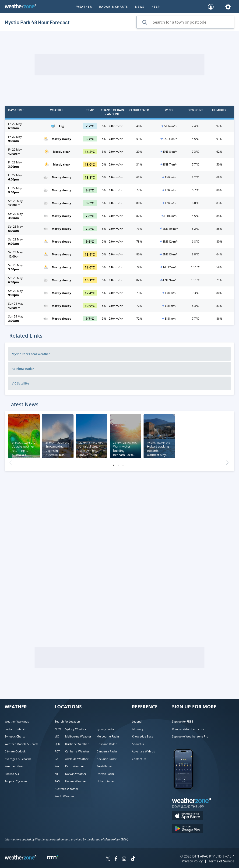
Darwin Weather (76, 774)
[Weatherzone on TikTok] (133, 859)
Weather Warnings (17, 722)
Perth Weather (75, 766)
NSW (58, 729)
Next (227, 461)
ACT (57, 751)
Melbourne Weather (78, 736)
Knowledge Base (143, 736)
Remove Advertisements (188, 729)
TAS (57, 781)
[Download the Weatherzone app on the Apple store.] (188, 816)
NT (56, 774)
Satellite (21, 729)
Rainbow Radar (23, 369)
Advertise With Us (143, 751)
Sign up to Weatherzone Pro (190, 736)
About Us (138, 744)
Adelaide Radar (107, 759)
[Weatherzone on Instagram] (124, 859)
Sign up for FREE (183, 722)
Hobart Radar (105, 781)
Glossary (138, 729)
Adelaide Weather (77, 759)
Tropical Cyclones (16, 781)
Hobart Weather (76, 781)
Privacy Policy (192, 861)
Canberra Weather (77, 751)
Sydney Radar (105, 729)
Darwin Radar (105, 774)
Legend (137, 722)
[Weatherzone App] (188, 795)
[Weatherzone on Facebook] (116, 859)
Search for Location (67, 722)
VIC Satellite (20, 383)
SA (56, 759)
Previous (11, 461)
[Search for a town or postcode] (185, 22)
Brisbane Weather (77, 744)
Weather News (14, 766)
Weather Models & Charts (21, 744)
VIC (57, 736)
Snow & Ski (12, 774)
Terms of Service (221, 861)
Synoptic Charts (15, 736)
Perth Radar (104, 766)
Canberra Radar (107, 751)
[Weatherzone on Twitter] (108, 859)
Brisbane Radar (107, 744)
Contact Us (139, 759)
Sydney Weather (76, 729)
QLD (57, 744)
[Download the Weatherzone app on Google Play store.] (188, 829)
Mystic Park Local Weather (31, 354)
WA (57, 766)
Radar (9, 729)
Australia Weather (66, 789)
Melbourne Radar (108, 736)
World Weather (64, 796)
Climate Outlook (15, 751)
